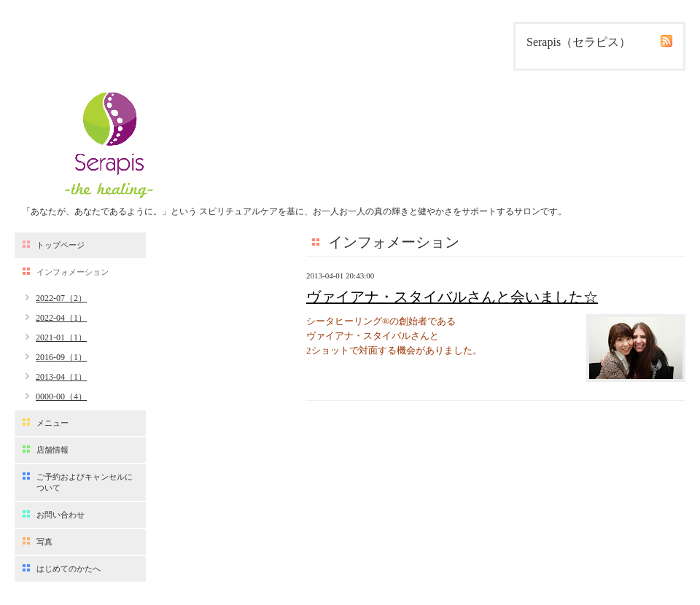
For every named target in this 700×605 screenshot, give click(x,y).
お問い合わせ (61, 515)
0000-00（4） (61, 397)
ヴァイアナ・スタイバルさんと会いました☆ (452, 297)
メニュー (52, 423)
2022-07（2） (61, 298)
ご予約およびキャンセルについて (85, 482)
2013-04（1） (61, 377)
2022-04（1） (61, 318)
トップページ (61, 245)
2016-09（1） (61, 357)
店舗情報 (52, 450)
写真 (44, 542)
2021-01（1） (61, 337)
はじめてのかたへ (69, 569)
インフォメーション (73, 272)
